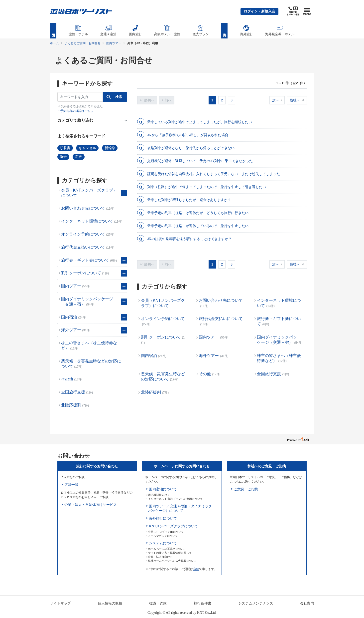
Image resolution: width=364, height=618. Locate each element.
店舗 (196, 569)
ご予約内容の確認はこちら (75, 111)
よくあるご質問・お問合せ (83, 43)
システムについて (163, 543)
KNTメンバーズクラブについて (174, 526)
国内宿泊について (163, 489)
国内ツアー (114, 43)
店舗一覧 (71, 485)
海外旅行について (163, 518)
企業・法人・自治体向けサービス (91, 505)
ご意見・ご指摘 (246, 489)
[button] (259, 11)
